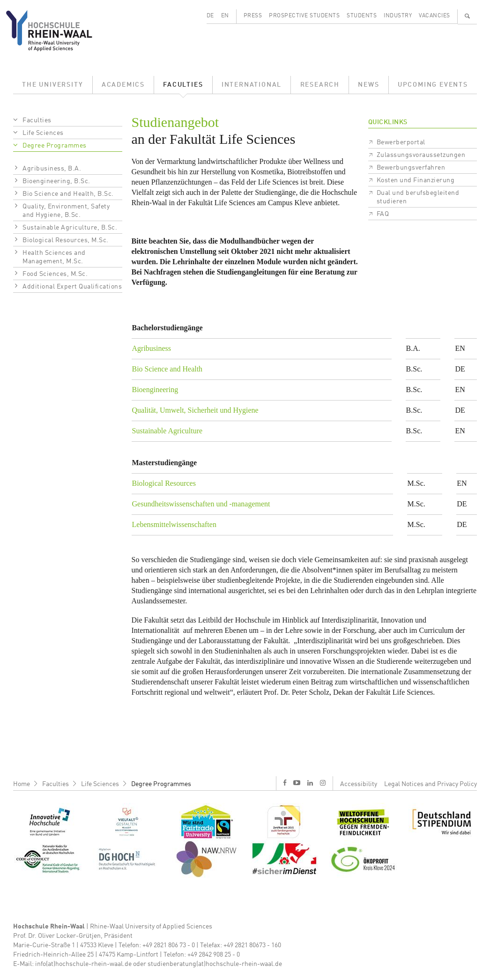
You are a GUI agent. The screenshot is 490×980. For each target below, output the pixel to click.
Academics (123, 85)
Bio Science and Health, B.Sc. (68, 194)
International (252, 85)
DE (210, 16)
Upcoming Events (433, 85)
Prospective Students (304, 16)
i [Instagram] (323, 783)
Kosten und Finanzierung (416, 180)
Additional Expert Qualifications (72, 287)
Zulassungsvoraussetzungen (421, 155)
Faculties (183, 85)
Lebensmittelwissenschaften (174, 524)
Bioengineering (155, 390)
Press (253, 16)
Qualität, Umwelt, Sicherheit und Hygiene (195, 410)
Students (362, 16)
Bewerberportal (401, 142)
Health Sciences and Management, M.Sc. (54, 257)
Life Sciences (43, 133)
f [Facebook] (285, 783)
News (368, 85)
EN (225, 16)
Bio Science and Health (167, 369)
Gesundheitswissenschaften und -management (201, 504)
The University (52, 85)
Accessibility (359, 784)
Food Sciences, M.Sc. (55, 274)
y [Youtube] (297, 783)
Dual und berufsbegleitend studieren (418, 197)
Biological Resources (164, 483)
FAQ (383, 214)
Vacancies (434, 16)
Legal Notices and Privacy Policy (431, 784)
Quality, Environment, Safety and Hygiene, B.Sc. (66, 211)
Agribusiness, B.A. (52, 169)
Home (22, 784)
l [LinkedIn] (310, 783)
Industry (398, 16)
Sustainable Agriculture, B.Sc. (70, 228)
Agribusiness (152, 348)
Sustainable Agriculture (167, 431)
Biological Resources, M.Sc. (66, 240)
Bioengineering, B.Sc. (56, 181)
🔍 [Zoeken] (468, 16)
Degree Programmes (55, 146)
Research (320, 85)
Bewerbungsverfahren (411, 168)
